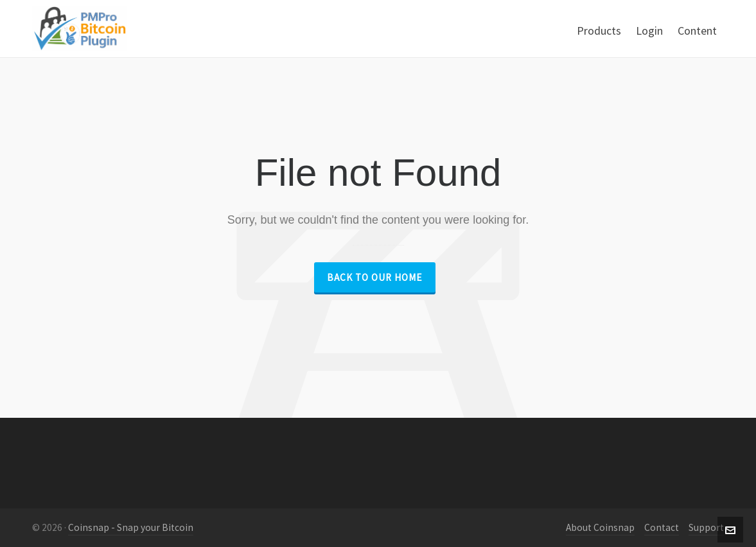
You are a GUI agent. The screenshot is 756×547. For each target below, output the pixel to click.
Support (706, 527)
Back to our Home (375, 277)
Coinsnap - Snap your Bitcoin (131, 527)
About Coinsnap (600, 527)
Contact (662, 527)
